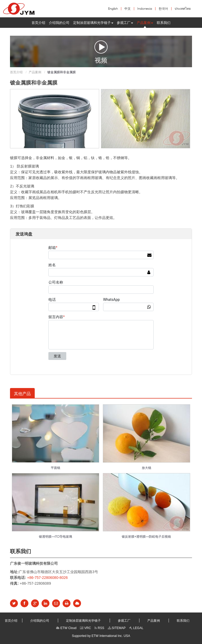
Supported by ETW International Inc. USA (101, 636)
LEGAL (136, 628)
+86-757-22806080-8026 (47, 578)
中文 (128, 9)
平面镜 (55, 468)
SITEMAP (117, 628)
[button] (93, 23)
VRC (85, 628)
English (113, 9)
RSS (99, 628)
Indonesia (145, 9)
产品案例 (35, 72)
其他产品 (22, 394)
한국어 (163, 9)
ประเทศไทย (183, 9)
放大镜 (147, 468)
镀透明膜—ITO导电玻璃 (55, 536)
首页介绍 (16, 72)
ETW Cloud (66, 628)
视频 (101, 52)
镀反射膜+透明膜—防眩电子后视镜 (146, 536)
